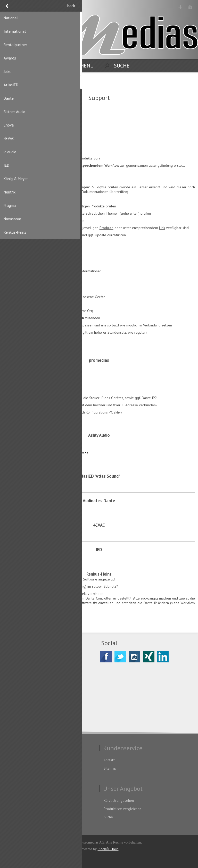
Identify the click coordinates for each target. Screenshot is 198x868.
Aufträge (14, 817)
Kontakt (109, 760)
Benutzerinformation (23, 800)
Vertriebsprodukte (79, 158)
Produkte (98, 206)
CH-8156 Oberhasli (30, 671)
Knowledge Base (27, 460)
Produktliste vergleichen (122, 809)
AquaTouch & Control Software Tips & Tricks (51, 452)
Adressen (14, 809)
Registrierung (180, 7)
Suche (108, 817)
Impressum (16, 777)
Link (162, 228)
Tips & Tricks (25, 369)
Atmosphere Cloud (29, 144)
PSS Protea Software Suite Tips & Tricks (48, 444)
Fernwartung (24, 113)
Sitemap (110, 768)
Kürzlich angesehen (119, 800)
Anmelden (190, 7)
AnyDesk (20, 128)
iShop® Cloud (108, 849)
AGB (10, 768)
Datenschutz (16, 760)
